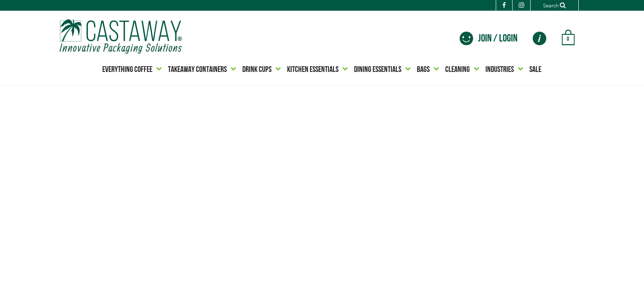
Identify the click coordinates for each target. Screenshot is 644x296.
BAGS (423, 70)
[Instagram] (514, 6)
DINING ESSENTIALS (378, 70)
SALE (535, 70)
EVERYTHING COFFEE (127, 70)
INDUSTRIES (500, 70)
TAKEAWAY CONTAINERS (197, 70)
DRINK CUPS (257, 70)
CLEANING (458, 70)
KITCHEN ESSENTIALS (313, 70)
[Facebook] (496, 6)
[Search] (551, 6)
